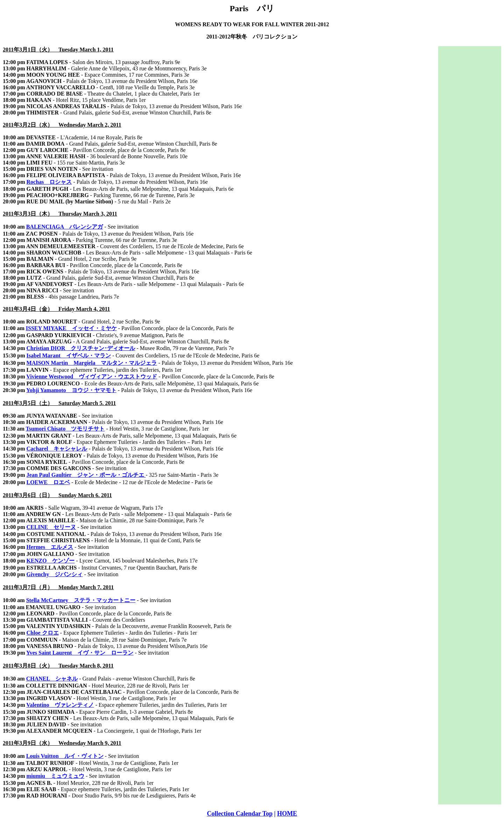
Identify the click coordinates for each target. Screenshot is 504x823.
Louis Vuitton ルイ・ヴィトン (65, 756)
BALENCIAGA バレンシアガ (65, 227)
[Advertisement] (470, 151)
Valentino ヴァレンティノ (60, 705)
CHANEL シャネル (52, 679)
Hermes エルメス (50, 547)
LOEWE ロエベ (48, 482)
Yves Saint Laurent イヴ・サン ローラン (80, 653)
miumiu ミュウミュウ (55, 776)
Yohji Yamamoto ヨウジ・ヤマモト (71, 390)
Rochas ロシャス (49, 182)
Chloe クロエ (43, 633)
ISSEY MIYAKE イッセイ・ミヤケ (71, 328)
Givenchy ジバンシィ (55, 574)
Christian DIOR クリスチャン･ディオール (81, 348)
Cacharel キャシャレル (57, 449)
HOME (287, 814)
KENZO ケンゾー (51, 561)
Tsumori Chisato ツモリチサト (65, 429)
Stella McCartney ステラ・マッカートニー (81, 600)
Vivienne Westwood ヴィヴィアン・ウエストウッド (92, 376)
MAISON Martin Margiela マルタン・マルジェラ (92, 363)
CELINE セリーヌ (51, 527)
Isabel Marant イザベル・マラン (69, 355)
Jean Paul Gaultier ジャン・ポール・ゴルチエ (86, 475)
